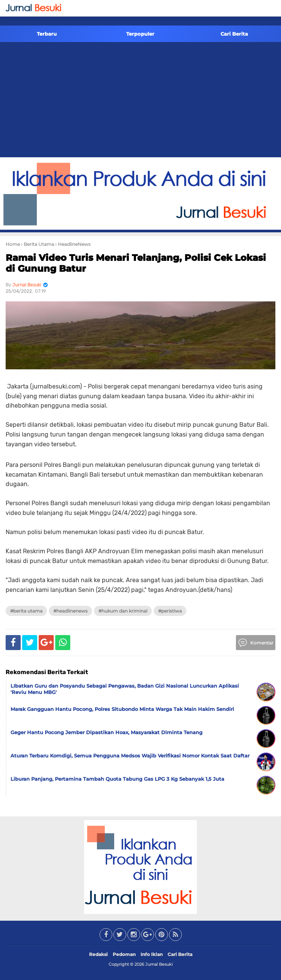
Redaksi (98, 954)
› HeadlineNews (73, 244)
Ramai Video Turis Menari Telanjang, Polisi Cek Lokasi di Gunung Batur (136, 263)
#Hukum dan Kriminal (123, 611)
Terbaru (47, 34)
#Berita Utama (26, 611)
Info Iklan (152, 954)
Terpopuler (140, 34)
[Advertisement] (140, 101)
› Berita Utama (38, 244)
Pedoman (124, 954)
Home (13, 244)
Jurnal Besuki (159, 964)
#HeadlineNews (70, 611)
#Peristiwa (170, 611)
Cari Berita (234, 34)
